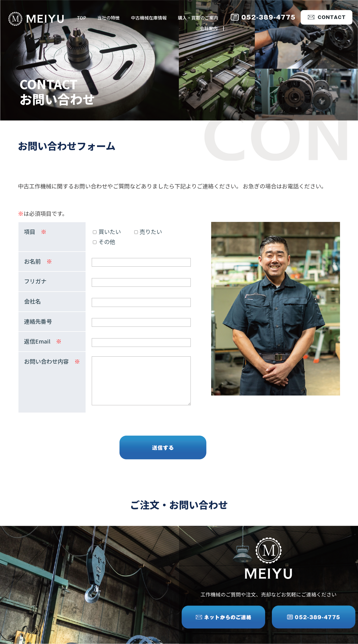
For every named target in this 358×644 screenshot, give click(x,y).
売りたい (148, 232)
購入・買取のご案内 (198, 18)
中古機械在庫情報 (149, 18)
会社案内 (209, 28)
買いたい (107, 232)
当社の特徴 (109, 18)
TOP (82, 18)
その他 (104, 242)
